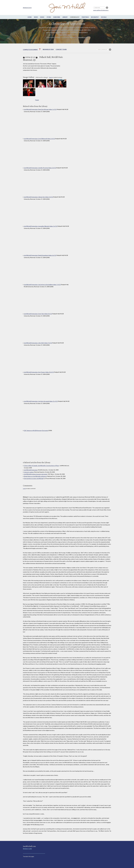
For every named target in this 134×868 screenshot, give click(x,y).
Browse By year (48, 49)
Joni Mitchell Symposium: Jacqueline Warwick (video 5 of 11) (41, 226)
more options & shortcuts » (101, 10)
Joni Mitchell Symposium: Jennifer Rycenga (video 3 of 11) (40, 168)
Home (30, 17)
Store (49, 17)
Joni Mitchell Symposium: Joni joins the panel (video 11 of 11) (41, 401)
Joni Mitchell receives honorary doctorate (36, 474)
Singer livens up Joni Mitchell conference (35, 476)
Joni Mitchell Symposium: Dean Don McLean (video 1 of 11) (40, 109)
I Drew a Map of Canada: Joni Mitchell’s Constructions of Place (41, 466)
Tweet (37, 100)
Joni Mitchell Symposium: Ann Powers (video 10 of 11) (39, 372)
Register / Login (27, 849)
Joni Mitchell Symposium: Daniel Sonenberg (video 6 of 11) (40, 255)
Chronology (75, 17)
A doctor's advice (29, 472)
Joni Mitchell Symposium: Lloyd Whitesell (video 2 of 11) (40, 139)
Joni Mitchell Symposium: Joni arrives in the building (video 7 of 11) (42, 285)
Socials (104, 17)
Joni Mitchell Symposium (31, 470)
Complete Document (32, 50)
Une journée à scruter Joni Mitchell (34, 478)
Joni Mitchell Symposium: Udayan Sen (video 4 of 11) (39, 197)
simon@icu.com (83, 37)
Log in (51, 77)
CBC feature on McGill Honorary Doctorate (36, 430)
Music (42, 17)
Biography (95, 17)
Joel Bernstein (61, 32)
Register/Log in (27, 8)
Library (65, 17)
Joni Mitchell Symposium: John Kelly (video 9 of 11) (38, 343)
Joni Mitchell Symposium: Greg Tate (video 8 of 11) (38, 314)
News (36, 17)
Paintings (85, 17)
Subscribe (57, 17)
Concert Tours (61, 49)
